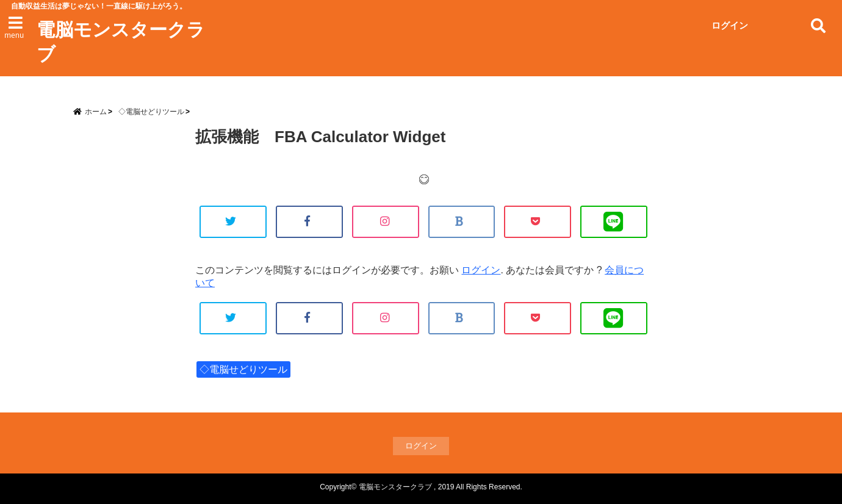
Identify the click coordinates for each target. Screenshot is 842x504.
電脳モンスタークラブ (121, 42)
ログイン (730, 25)
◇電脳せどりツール (243, 369)
